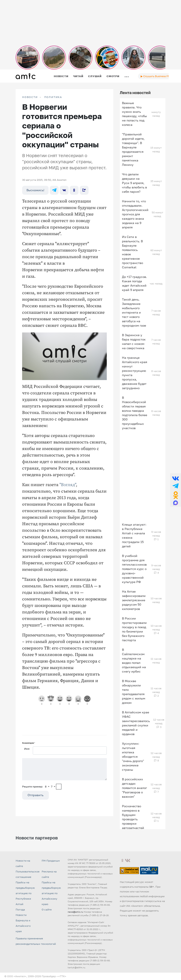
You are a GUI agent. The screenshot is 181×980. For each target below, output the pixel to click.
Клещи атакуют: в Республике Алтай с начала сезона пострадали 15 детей (134, 535)
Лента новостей (135, 93)
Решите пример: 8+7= (39, 786)
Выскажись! (35, 190)
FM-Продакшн (51, 861)
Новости (61, 76)
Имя (27, 749)
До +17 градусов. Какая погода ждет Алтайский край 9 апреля (134, 283)
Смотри (113, 76)
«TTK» (62, 976)
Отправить (35, 795)
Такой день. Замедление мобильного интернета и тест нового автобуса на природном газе (134, 312)
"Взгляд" (68, 485)
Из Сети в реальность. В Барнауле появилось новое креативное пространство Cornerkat (132, 252)
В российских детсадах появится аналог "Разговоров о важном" (134, 788)
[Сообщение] (64, 769)
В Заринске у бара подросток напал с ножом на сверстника (134, 341)
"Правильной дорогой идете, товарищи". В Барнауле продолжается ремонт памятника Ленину (133, 149)
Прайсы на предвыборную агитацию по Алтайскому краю (51, 893)
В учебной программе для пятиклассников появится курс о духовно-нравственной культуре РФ (134, 569)
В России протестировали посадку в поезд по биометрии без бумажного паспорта (134, 629)
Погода (20, 909)
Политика (53, 97)
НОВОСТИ (30, 97)
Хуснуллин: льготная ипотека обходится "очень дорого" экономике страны (133, 757)
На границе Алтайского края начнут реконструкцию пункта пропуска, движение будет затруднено (135, 373)
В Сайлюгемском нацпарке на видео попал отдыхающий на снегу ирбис (134, 660)
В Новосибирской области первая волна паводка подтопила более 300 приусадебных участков (135, 413)
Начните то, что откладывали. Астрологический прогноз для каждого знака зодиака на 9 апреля (135, 214)
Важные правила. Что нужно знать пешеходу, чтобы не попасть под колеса (134, 114)
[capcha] (59, 787)
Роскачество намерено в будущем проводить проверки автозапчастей (133, 817)
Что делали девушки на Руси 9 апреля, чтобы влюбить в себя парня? (134, 183)
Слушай (95, 76)
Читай (78, 76)
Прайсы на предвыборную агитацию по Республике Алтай (25, 893)
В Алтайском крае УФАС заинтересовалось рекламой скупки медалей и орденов (136, 723)
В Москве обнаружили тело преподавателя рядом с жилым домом (134, 692)
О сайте (47, 909)
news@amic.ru (75, 912)
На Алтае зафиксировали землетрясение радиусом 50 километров (134, 600)
